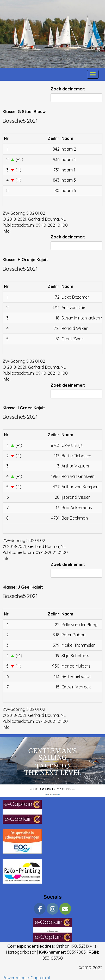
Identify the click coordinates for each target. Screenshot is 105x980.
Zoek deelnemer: (68, 89)
